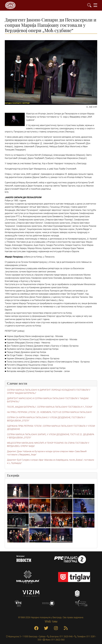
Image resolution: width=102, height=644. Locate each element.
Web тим (51, 621)
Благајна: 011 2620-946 (61, 637)
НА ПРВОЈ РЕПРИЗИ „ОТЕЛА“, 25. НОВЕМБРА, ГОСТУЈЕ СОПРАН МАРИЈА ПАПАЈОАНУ (49, 412)
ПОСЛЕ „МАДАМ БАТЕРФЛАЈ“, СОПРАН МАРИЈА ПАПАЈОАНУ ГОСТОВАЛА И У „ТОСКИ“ (50, 407)
